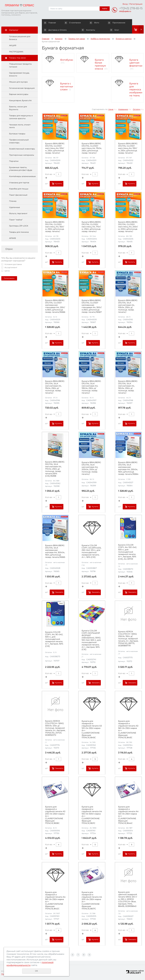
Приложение (98, 23)
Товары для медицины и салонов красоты (21, 117)
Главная (50, 23)
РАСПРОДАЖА (16, 52)
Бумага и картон (124, 39)
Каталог (59, 39)
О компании (67, 23)
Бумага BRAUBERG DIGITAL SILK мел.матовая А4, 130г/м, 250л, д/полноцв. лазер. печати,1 (91, 387)
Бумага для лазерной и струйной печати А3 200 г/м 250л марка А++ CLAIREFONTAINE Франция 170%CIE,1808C (55, 815)
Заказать (59, 592)
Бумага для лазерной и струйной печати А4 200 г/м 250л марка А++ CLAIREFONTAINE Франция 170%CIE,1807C (92, 900)
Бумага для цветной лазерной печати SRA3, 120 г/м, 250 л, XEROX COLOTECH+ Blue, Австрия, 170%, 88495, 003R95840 (128, 899)
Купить (59, 184)
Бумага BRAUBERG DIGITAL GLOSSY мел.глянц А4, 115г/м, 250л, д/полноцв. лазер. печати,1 (92, 148)
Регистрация (136, 4)
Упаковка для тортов (19, 183)
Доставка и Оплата (120, 23)
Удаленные (15, 207)
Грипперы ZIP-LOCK (19, 226)
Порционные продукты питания (20, 65)
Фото (82, 23)
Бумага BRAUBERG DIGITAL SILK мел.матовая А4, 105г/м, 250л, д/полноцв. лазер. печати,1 (128, 306)
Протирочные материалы (22, 155)
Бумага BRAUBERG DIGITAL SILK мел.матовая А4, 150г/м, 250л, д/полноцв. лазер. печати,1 (128, 387)
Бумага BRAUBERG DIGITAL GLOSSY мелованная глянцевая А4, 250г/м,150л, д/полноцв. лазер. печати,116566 (55, 306)
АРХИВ (12, 238)
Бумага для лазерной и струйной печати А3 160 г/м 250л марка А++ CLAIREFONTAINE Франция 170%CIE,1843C (128, 729)
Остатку (137, 109)
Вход (125, 4)
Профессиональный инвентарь (19, 141)
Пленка (13, 201)
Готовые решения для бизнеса (20, 38)
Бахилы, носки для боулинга (18, 108)
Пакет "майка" (16, 220)
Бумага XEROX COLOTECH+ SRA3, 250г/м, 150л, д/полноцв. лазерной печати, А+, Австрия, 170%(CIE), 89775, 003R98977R (128, 639)
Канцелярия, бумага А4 (20, 100)
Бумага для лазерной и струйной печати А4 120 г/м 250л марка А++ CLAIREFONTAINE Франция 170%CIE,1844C (128, 815)
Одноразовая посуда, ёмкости (19, 74)
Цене (111, 109)
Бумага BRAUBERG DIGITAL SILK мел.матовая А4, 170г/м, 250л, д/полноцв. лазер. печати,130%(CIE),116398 (55, 469)
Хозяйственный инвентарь (22, 149)
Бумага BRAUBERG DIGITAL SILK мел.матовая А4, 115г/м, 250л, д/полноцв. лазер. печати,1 (55, 387)
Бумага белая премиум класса (100, 64)
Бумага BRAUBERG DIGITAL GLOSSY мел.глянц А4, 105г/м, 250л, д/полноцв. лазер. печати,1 (55, 148)
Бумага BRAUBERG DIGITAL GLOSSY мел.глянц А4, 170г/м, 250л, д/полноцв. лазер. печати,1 (91, 227)
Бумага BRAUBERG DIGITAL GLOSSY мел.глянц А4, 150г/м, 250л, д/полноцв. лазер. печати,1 (55, 227)
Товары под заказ (17, 58)
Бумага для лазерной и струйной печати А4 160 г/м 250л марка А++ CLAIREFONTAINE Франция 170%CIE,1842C (55, 900)
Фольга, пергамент (18, 213)
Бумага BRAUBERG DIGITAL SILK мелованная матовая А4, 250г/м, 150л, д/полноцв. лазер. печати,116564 (128, 468)
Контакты (51, 30)
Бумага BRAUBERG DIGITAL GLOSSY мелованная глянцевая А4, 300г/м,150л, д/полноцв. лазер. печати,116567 (92, 306)
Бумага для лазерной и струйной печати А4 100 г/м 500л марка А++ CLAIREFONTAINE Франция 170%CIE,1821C (92, 815)
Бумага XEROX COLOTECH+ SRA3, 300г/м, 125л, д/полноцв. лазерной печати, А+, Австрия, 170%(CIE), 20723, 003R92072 (55, 728)
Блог (96, 30)
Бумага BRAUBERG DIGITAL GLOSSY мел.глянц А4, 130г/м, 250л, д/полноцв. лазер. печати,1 (128, 148)
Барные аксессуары (19, 94)
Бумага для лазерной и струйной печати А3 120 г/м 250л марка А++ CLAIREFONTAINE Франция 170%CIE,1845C (92, 729)
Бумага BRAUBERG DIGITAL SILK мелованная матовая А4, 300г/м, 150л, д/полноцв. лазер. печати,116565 (55, 551)
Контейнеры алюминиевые (22, 176)
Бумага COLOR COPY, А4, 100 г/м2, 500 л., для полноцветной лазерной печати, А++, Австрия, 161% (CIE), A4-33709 (127, 552)
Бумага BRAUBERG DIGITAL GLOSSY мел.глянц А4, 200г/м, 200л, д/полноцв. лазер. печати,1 (128, 227)
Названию (123, 109)
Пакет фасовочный (18, 195)
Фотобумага (68, 60)
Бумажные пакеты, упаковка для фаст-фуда (21, 169)
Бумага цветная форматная (136, 63)
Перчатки (14, 161)
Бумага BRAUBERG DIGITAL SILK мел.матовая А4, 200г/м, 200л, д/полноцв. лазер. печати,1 (91, 468)
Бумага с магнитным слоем (67, 87)
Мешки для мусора (18, 82)
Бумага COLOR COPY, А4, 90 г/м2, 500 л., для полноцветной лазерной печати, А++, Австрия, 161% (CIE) (54, 639)
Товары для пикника (19, 232)
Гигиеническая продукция (22, 88)
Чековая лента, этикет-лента (20, 126)
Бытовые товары (17, 134)
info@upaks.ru (125, 11)
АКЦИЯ (13, 45)
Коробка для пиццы (19, 189)
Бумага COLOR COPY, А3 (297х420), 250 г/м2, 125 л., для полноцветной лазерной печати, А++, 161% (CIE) (91, 551)
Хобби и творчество (100, 39)
